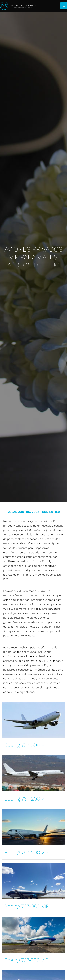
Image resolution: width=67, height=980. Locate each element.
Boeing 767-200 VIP (26, 799)
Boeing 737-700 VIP (26, 960)
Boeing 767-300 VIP (26, 745)
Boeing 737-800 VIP (27, 906)
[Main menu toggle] (64, 6)
